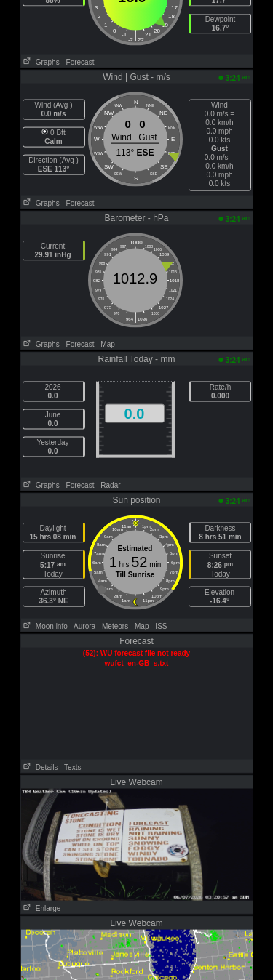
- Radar (108, 485)
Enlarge (41, 908)
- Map (106, 344)
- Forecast (78, 62)
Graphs (40, 62)
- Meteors (113, 626)
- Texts (70, 767)
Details (40, 767)
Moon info (44, 626)
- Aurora (83, 626)
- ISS (159, 626)
